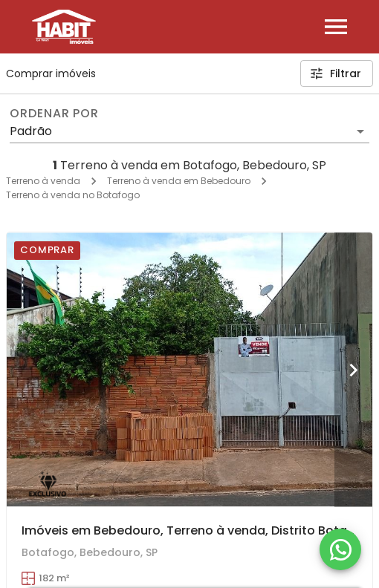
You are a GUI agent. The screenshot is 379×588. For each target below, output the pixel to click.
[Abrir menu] (336, 27)
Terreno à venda (43, 181)
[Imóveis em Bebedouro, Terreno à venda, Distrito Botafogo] (189, 369)
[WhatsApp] (340, 549)
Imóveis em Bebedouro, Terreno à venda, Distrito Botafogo (199, 530)
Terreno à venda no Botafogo (73, 195)
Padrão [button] (31, 131)
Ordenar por (54, 114)
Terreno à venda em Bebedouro (179, 181)
